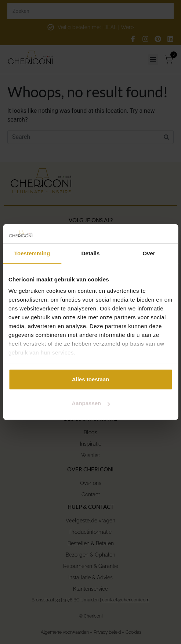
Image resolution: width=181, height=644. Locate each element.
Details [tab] (91, 253)
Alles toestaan (91, 379)
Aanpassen (91, 403)
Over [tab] (149, 253)
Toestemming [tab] (32, 253)
